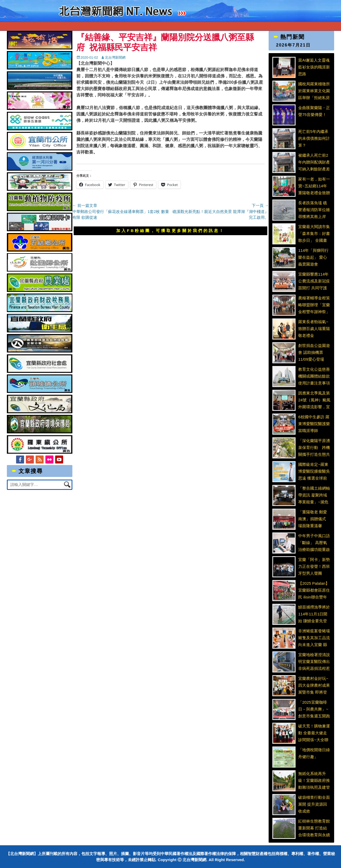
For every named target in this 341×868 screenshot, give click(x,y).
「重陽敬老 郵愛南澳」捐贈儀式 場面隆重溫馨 (313, 519)
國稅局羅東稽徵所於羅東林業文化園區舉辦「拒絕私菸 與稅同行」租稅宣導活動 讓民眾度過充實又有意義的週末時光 (314, 91)
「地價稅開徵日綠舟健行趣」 (314, 753)
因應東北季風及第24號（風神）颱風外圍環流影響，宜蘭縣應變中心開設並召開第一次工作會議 (314, 400)
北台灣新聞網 (115, 57)
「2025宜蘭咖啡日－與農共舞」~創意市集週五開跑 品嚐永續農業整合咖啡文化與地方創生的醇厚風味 (314, 709)
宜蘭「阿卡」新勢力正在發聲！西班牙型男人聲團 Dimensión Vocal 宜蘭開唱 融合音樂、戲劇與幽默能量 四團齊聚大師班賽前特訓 (314, 566)
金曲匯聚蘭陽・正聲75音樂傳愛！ (314, 111)
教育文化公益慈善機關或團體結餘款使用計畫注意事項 (314, 376)
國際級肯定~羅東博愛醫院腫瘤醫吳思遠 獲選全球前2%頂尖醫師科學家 (314, 471)
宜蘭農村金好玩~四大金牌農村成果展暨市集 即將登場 (314, 685)
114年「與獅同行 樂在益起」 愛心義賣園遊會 (313, 257)
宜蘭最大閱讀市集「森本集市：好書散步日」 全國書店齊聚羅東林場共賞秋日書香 (314, 233)
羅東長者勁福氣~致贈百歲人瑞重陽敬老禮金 (314, 328)
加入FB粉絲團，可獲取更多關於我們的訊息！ (170, 231)
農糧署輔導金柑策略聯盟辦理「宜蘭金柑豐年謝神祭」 (314, 305)
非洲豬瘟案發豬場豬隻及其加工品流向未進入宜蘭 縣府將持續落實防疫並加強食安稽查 (314, 638)
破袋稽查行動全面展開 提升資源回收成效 (314, 804)
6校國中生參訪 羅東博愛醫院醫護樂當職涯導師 (314, 424)
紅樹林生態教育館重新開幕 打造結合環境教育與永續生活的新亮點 (314, 828)
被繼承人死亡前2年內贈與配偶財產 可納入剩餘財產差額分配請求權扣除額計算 (314, 162)
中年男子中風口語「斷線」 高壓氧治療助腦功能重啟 (314, 542)
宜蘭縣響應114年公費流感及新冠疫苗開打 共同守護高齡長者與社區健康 (314, 281)
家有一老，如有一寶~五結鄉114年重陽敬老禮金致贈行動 (314, 186)
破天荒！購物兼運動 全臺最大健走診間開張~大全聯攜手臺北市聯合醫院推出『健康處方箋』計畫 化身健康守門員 (314, 733)
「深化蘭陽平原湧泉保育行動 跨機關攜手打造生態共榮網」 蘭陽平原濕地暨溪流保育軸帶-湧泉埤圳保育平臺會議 (314, 447)
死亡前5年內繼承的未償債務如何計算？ (314, 138)
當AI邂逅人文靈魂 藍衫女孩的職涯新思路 (314, 67)
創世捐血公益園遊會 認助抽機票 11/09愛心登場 (314, 352)
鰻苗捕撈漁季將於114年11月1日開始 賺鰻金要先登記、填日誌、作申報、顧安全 (314, 614)
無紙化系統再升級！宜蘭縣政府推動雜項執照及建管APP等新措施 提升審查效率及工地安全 (314, 780)
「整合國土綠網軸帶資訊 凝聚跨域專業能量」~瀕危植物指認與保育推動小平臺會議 (314, 495)
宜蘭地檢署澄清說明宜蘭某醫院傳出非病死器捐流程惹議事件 (314, 661)
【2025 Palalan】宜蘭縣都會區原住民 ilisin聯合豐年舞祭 (314, 590)
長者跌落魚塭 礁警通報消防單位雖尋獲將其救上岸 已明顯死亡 (314, 210)
